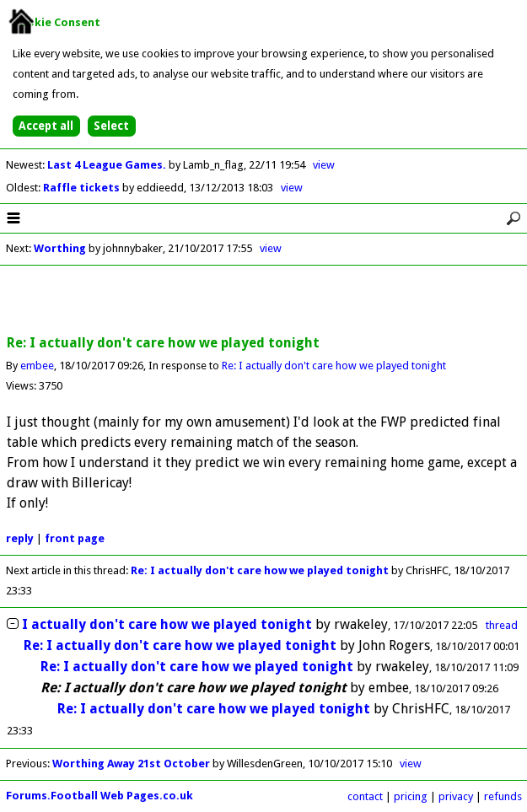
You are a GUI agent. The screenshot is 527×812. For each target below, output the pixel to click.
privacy (456, 796)
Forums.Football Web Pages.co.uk (99, 796)
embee (37, 366)
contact (365, 796)
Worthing (60, 248)
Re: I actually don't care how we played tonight (334, 366)
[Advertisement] (264, 301)
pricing (411, 796)
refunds (503, 796)
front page (75, 538)
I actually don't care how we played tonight (167, 624)
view (324, 165)
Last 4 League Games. (108, 165)
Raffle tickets (83, 188)
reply (20, 538)
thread (502, 625)
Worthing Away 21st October (131, 764)
